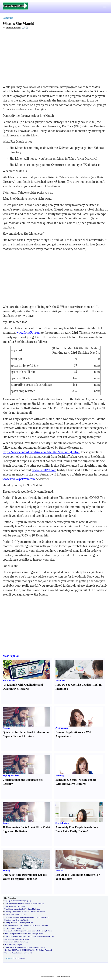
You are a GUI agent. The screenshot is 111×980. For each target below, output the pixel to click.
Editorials (8, 18)
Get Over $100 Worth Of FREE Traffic (19, 950)
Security (6, 870)
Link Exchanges (11, 936)
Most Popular (11, 656)
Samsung (60, 775)
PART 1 (50, 936)
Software (60, 870)
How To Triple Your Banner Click (17, 934)
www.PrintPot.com (28, 333)
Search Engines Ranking (34, 903)
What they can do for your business (32, 936)
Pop (14, 901)
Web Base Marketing (32, 909)
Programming (62, 728)
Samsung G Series (66, 780)
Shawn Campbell (13, 27)
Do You (83, 831)
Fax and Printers (23, 736)
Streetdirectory (51, 976)
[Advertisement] (31, 57)
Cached (16, 914)
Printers (6, 728)
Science (6, 823)
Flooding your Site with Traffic (16, 920)
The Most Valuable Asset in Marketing (19, 917)
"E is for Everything (12, 945)
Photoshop (60, 680)
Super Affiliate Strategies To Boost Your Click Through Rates (28, 931)
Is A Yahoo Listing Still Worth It (17, 939)
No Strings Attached (44, 950)
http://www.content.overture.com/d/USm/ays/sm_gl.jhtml (41, 452)
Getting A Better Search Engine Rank (19, 923)
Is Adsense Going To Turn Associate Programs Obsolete (26, 925)
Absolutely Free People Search (74, 827)
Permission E (9, 942)
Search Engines (62, 823)
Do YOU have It (42, 917)
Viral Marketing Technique (15, 906)
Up (18, 901)
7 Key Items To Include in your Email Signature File (25, 947)
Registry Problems (11, 775)
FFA (6, 928)
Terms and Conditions (63, 976)
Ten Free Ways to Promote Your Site (18, 953)
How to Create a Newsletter (34, 912)
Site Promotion (9, 680)
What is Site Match (18, 24)
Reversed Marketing (16, 928)
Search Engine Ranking (13, 903)
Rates (41, 934)
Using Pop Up (26, 901)
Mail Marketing (21, 942)
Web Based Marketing (13, 909)
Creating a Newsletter (13, 912)
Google (23, 914)
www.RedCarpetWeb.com (19, 479)
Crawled (8, 914)
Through (34, 934)
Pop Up (7, 901)
